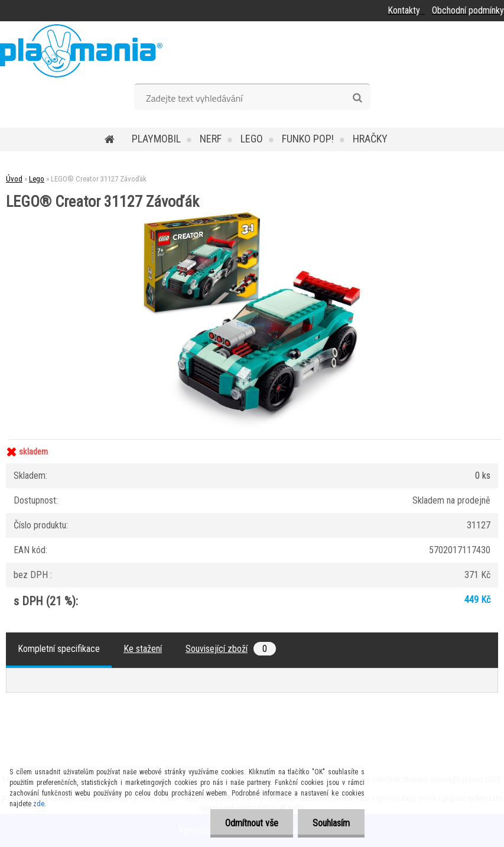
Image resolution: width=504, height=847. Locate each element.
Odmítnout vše (252, 823)
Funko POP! (308, 139)
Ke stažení (143, 649)
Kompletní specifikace (59, 649)
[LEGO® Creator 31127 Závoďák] (252, 214)
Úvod (14, 179)
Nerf (211, 139)
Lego (252, 139)
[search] (357, 98)
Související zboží (231, 649)
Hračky (370, 139)
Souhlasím (331, 823)
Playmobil (156, 139)
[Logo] (81, 51)
